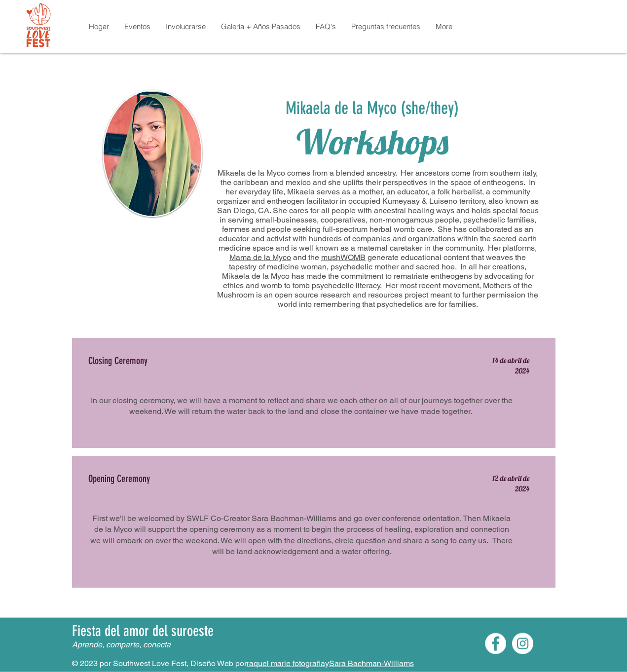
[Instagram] (523, 644)
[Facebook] (496, 644)
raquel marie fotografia (286, 663)
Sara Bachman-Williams (371, 663)
